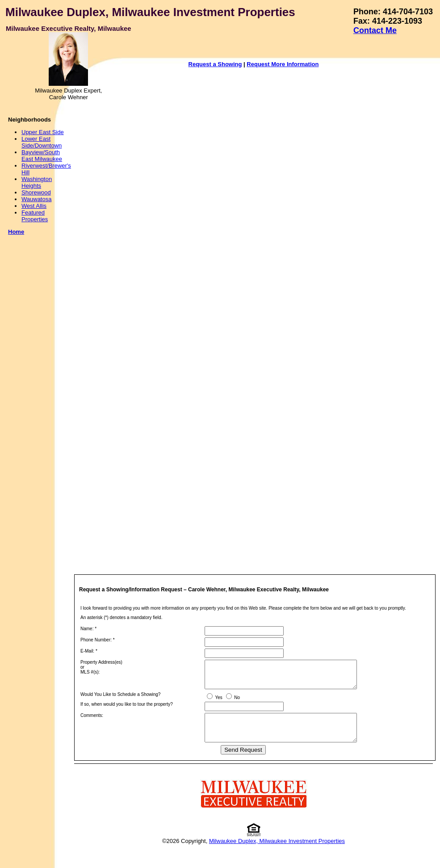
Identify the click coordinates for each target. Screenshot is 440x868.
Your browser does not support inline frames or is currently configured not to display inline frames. (265, 315)
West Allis (34, 206)
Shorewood (36, 192)
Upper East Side (43, 132)
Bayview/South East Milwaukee (42, 156)
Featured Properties (35, 216)
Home (16, 232)
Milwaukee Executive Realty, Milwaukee (69, 28)
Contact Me (375, 30)
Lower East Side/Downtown (42, 142)
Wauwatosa (36, 199)
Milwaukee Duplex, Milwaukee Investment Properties (150, 12)
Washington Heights (37, 182)
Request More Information (283, 64)
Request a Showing (215, 64)
